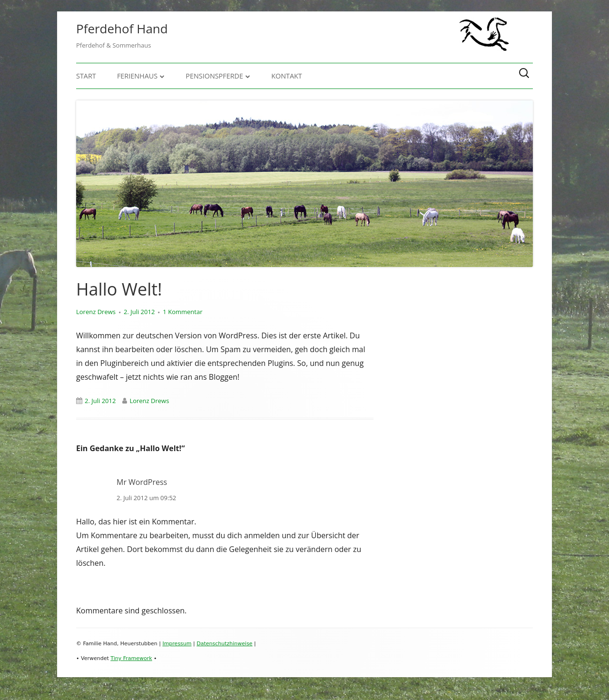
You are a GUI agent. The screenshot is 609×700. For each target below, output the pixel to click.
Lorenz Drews (96, 312)
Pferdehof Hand (122, 29)
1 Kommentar (182, 312)
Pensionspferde (214, 76)
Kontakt (287, 76)
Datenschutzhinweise (224, 644)
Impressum (177, 644)
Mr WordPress (142, 482)
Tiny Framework (131, 658)
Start (86, 76)
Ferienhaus (137, 76)
